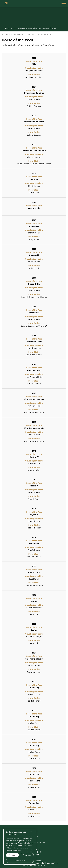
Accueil (5, 34)
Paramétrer (26, 855)
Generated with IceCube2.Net (46, 863)
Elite (13, 34)
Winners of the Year (26, 34)
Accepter (12, 855)
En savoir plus (19, 861)
